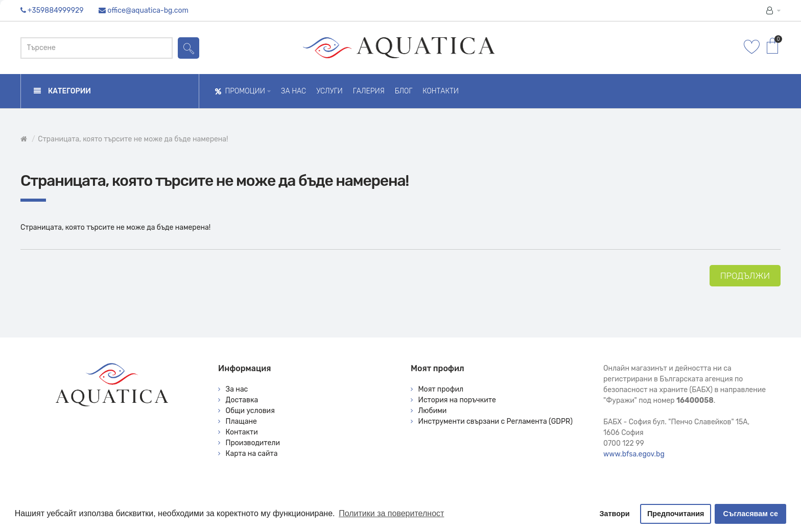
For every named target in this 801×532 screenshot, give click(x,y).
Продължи (745, 276)
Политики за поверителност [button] (391, 513)
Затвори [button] (615, 514)
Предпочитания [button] (676, 514)
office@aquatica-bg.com (148, 10)
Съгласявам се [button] (751, 514)
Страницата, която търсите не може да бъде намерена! (133, 139)
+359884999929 (56, 10)
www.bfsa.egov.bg (634, 454)
